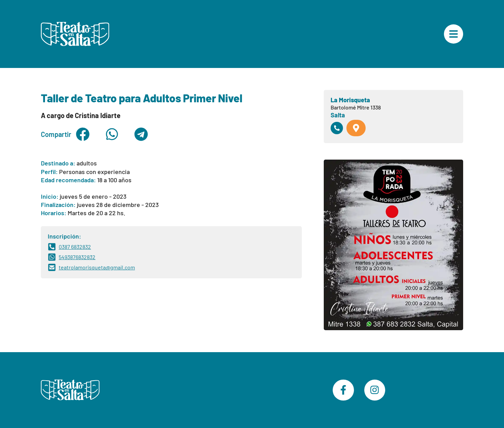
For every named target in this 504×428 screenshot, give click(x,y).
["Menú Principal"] (454, 34)
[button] (83, 134)
